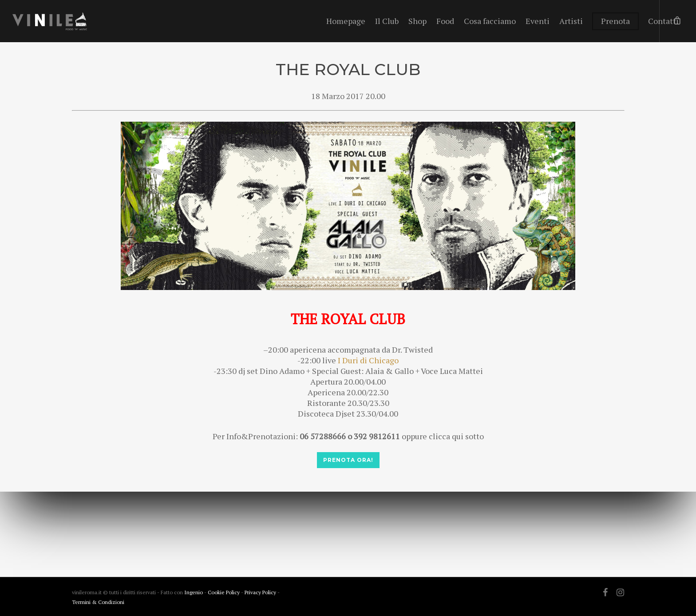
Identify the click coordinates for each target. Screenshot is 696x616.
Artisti (571, 21)
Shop (417, 21)
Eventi (538, 21)
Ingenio (194, 592)
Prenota (615, 21)
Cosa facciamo (490, 21)
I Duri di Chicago (368, 360)
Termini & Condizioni (98, 602)
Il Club (387, 21)
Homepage (346, 21)
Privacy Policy (261, 592)
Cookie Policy (224, 592)
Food (445, 21)
